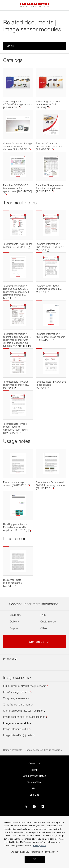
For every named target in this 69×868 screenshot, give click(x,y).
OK (35, 859)
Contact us (34, 794)
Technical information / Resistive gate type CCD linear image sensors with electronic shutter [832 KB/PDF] (16, 306)
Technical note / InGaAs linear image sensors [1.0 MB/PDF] (16, 404)
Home (6, 780)
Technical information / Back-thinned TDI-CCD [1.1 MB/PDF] (50, 258)
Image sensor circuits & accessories (24, 747)
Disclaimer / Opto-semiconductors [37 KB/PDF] (14, 613)
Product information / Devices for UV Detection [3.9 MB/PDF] (49, 152)
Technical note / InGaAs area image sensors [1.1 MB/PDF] (51, 404)
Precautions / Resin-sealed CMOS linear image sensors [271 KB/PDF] (51, 510)
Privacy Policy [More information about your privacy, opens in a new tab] (40, 846)
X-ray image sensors (15, 729)
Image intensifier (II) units (18, 766)
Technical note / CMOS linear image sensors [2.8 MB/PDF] (49, 303)
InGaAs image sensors (16, 722)
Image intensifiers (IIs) (16, 759)
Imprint (35, 800)
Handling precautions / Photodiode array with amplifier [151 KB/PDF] (15, 555)
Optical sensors (33, 780)
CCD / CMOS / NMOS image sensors (25, 716)
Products (17, 780)
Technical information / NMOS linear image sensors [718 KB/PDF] (51, 353)
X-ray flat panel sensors (17, 735)
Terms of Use (34, 812)
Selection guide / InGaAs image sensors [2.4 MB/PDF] (49, 107)
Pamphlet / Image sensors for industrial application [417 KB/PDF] (50, 197)
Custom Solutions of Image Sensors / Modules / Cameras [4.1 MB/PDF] (18, 152)
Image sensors (16, 708)
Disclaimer (9, 689)
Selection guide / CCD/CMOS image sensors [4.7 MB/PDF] (17, 107)
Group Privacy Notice (34, 806)
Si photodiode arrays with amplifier (23, 741)
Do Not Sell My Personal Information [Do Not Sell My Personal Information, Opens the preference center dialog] (33, 852)
